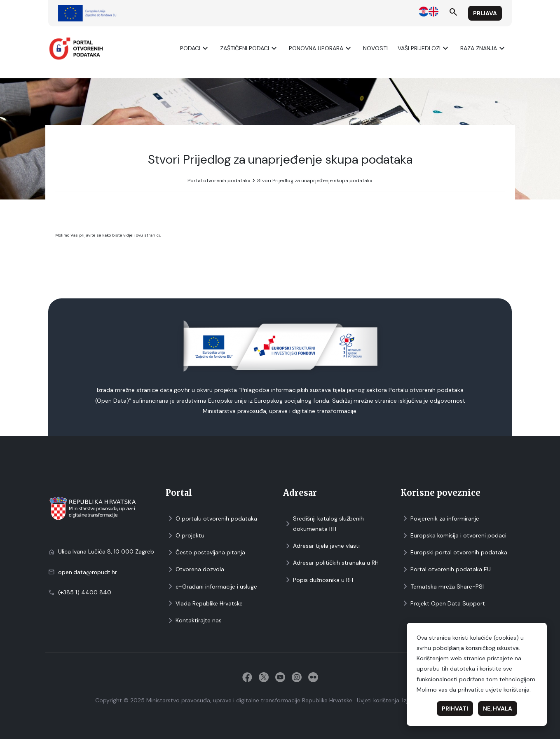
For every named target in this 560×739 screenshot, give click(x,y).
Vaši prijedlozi (424, 48)
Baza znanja (484, 48)
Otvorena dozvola (195, 569)
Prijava (485, 13)
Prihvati (455, 709)
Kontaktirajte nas (194, 621)
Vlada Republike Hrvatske (204, 604)
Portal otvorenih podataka (219, 181)
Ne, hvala (498, 709)
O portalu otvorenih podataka (211, 519)
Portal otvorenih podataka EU (446, 569)
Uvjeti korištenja (378, 700)
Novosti (375, 48)
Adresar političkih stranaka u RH (331, 563)
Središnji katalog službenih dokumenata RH (323, 524)
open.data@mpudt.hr (88, 572)
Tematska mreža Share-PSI (442, 587)
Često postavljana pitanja (205, 552)
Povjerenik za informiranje (440, 519)
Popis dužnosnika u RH (318, 580)
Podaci (195, 48)
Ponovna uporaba (321, 48)
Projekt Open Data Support (443, 604)
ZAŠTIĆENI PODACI (250, 48)
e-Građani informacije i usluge (211, 587)
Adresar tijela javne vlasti (321, 546)
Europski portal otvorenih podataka (454, 552)
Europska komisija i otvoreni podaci (453, 536)
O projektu (185, 536)
